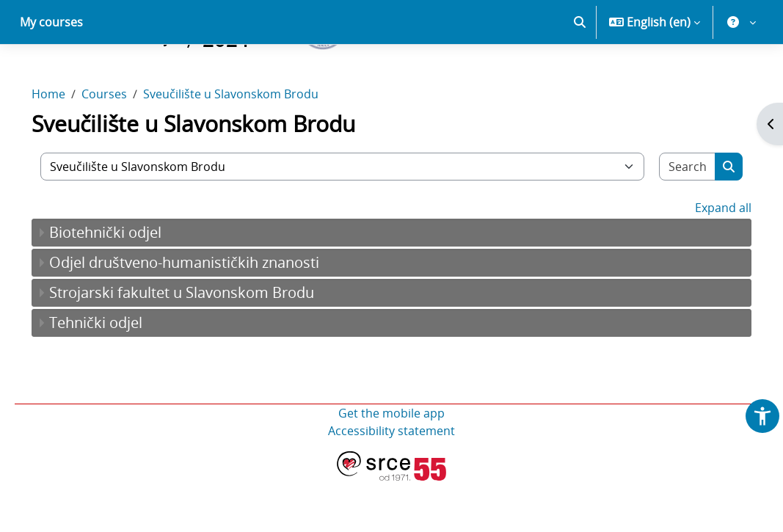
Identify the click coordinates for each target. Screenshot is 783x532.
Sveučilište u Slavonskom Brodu (251, 145)
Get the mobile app (391, 464)
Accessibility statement (391, 482)
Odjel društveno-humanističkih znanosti (205, 314)
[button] (580, 73)
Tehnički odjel (116, 374)
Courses (125, 145)
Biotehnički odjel (126, 284)
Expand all (703, 259)
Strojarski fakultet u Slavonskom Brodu (202, 344)
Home (69, 145)
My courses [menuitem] (51, 73)
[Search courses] (670, 218)
